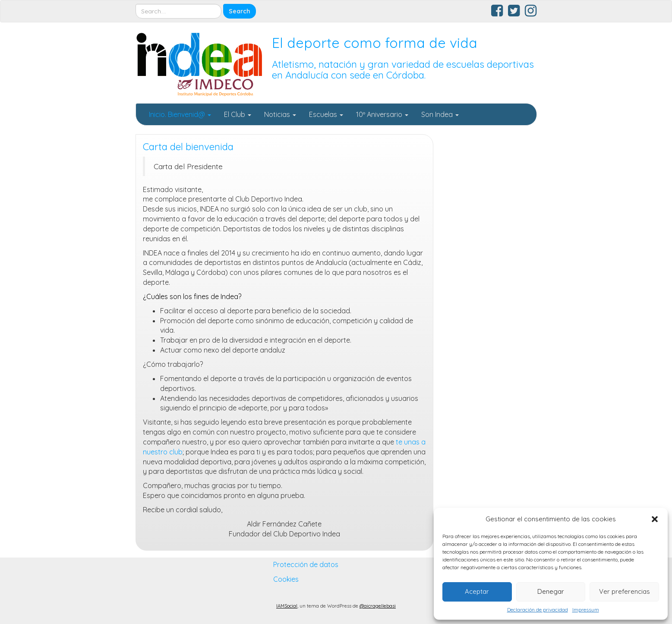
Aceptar (477, 591)
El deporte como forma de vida (375, 43)
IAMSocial (287, 606)
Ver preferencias (625, 591)
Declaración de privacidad (538, 610)
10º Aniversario (382, 114)
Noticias (280, 114)
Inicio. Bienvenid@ (180, 114)
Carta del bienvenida (188, 147)
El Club (238, 114)
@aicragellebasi (378, 606)
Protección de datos (306, 564)
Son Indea (440, 114)
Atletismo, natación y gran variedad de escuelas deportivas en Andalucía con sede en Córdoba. (403, 70)
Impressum (586, 610)
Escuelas (326, 114)
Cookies (286, 579)
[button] (655, 519)
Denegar (551, 591)
